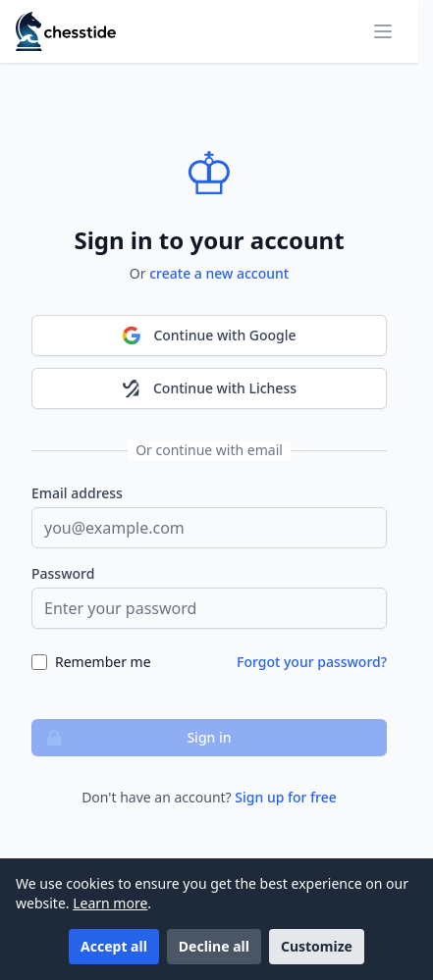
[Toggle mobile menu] (383, 31)
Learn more (110, 903)
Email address (77, 493)
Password (63, 573)
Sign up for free (286, 797)
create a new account (219, 273)
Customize (317, 946)
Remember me (103, 662)
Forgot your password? (312, 662)
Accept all (114, 946)
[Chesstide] (66, 31)
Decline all (214, 946)
